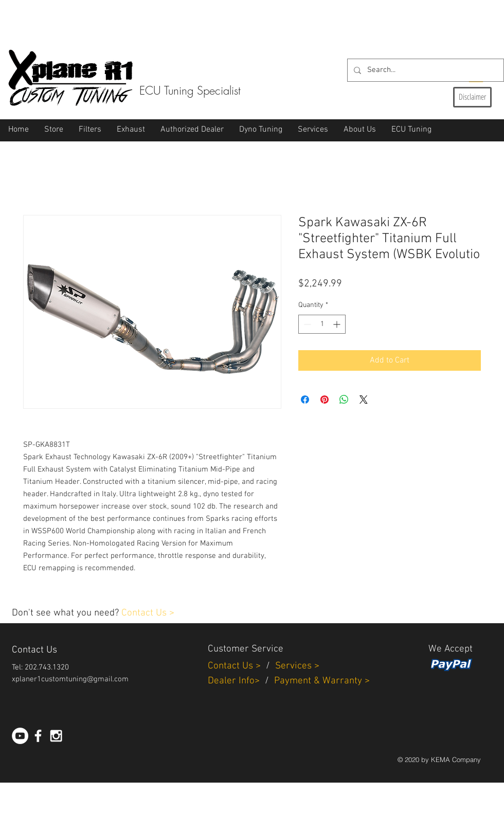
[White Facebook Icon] (38, 736)
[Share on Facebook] (305, 400)
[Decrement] (306, 324)
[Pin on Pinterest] (325, 400)
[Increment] (338, 324)
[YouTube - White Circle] (20, 736)
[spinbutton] (322, 324)
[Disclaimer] (472, 97)
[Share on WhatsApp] (344, 400)
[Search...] (425, 70)
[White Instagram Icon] (56, 736)
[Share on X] (364, 400)
